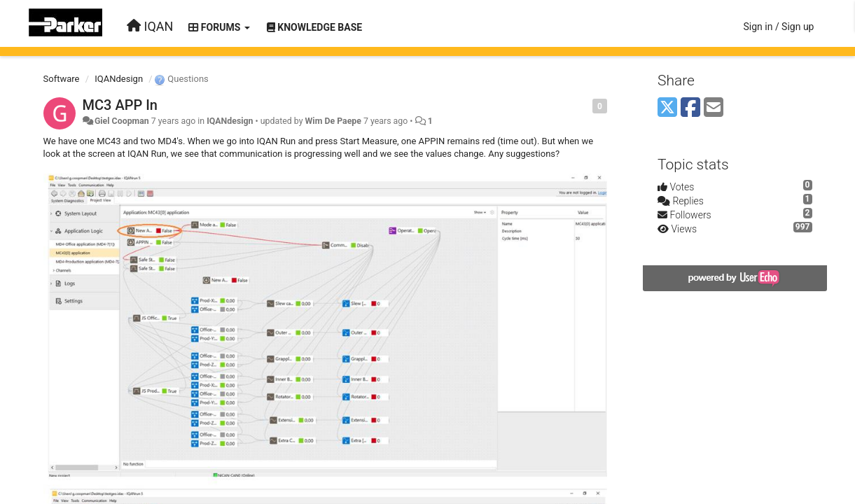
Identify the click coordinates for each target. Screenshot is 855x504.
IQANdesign (119, 79)
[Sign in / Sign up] (778, 27)
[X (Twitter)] (667, 108)
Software (62, 79)
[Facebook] (690, 108)
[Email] (714, 108)
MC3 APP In (120, 105)
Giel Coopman (122, 121)
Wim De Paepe (333, 121)
